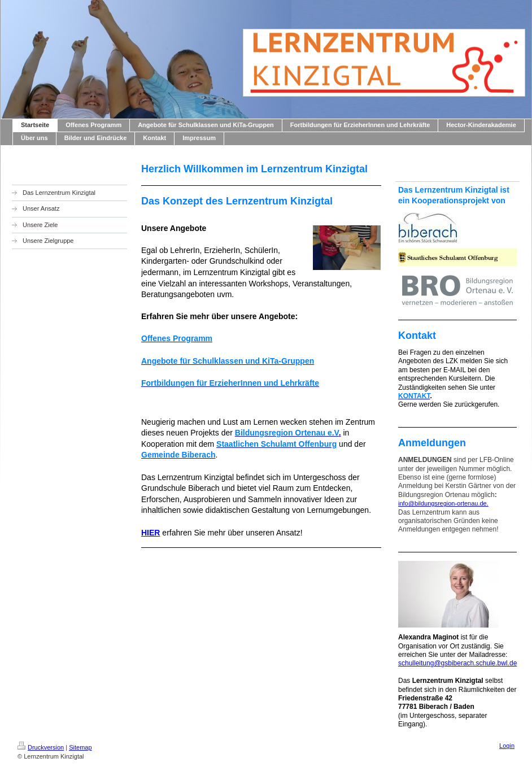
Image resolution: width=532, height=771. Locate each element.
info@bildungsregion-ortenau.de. (443, 503)
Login (507, 746)
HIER (151, 533)
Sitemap (80, 747)
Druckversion (41, 747)
